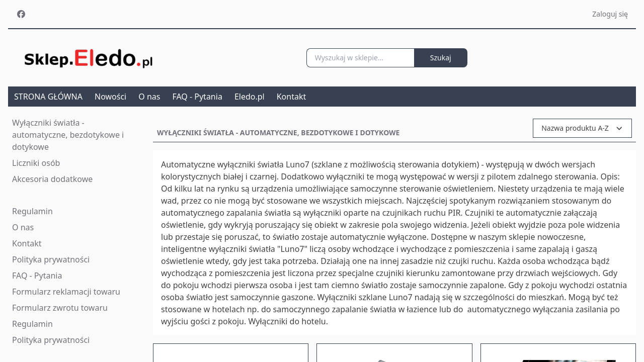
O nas (149, 97)
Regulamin (32, 211)
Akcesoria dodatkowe (52, 179)
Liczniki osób (36, 163)
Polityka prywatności (51, 259)
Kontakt (292, 97)
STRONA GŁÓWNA (48, 97)
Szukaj (441, 58)
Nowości (110, 97)
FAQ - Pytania (197, 97)
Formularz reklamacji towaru (66, 292)
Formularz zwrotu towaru (60, 308)
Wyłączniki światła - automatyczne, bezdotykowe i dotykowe (68, 135)
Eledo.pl (250, 97)
